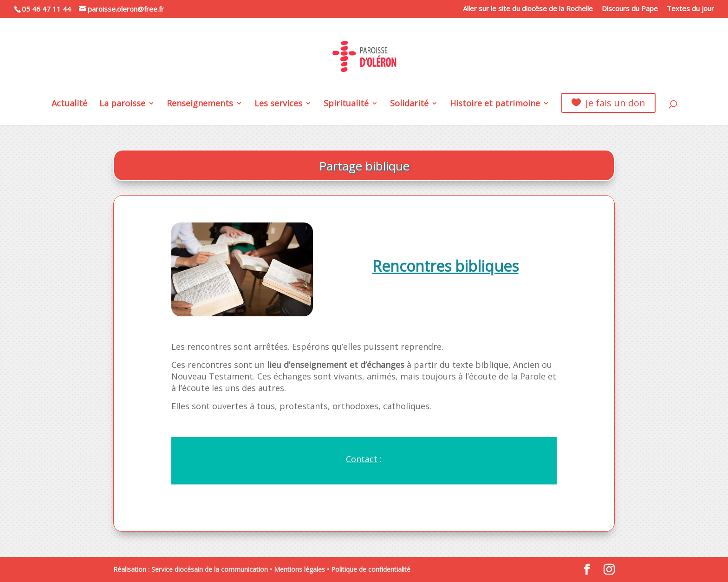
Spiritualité (346, 104)
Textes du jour (690, 9)
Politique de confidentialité (371, 569)
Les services (278, 104)
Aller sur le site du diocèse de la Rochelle (528, 9)
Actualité (69, 104)
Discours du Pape (630, 9)
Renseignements (200, 104)
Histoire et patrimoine (495, 104)
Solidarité (409, 104)
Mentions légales (299, 569)
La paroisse (122, 104)
